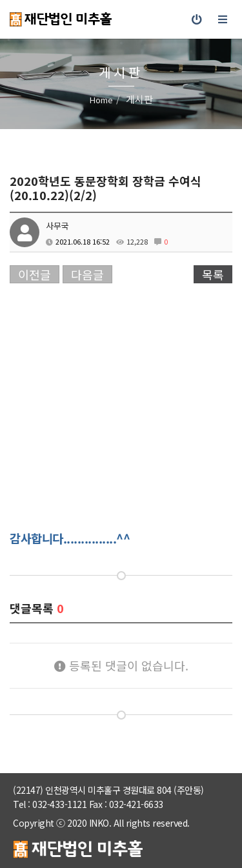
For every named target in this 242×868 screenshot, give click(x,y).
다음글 (87, 274)
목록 (213, 274)
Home (101, 100)
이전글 (35, 274)
